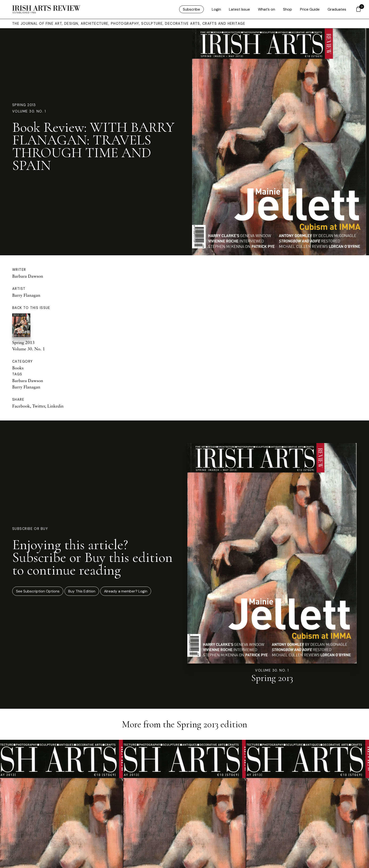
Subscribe (191, 9)
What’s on (267, 9)
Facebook (21, 406)
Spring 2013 (24, 105)
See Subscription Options (38, 591)
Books (18, 368)
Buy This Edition (82, 591)
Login (216, 9)
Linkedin (55, 406)
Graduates (337, 9)
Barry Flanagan (26, 295)
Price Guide (310, 9)
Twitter (39, 406)
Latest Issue (239, 9)
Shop (288, 9)
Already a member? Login (126, 591)
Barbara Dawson (28, 276)
